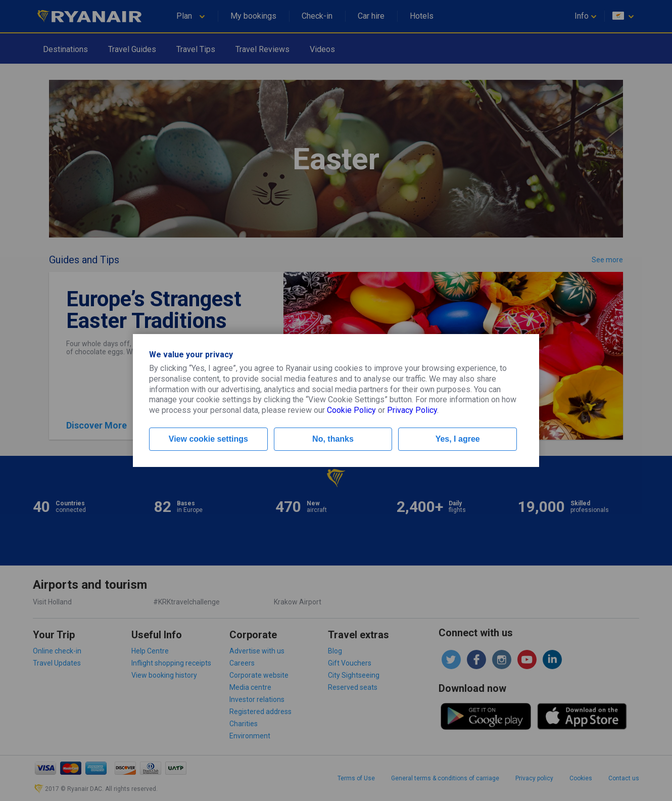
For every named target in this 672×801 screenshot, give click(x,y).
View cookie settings (208, 439)
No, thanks (333, 439)
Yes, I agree (458, 439)
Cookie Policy (351, 410)
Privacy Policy (412, 410)
